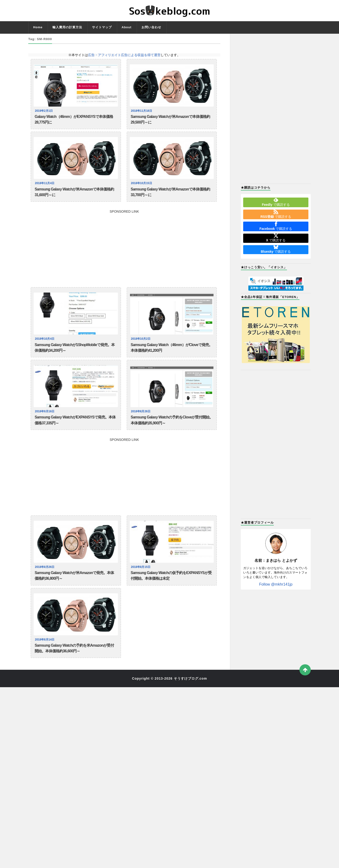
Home (38, 27)
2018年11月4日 (45, 185)
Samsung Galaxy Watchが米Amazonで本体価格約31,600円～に (74, 195)
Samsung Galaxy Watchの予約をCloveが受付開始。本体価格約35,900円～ (172, 427)
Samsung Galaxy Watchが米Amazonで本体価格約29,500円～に (170, 120)
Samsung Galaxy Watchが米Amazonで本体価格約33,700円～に (170, 195)
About (127, 27)
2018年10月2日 (141, 343)
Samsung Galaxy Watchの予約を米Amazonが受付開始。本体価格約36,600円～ (74, 659)
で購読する (276, 202)
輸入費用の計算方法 (67, 27)
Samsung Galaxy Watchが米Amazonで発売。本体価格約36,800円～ (74, 585)
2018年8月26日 (141, 417)
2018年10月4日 (45, 343)
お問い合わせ (151, 27)
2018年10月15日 (142, 185)
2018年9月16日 (45, 417)
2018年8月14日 (45, 650)
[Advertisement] (124, 250)
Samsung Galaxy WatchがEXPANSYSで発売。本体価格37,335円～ (75, 427)
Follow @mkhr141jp (276, 584)
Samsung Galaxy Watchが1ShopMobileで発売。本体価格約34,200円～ (75, 353)
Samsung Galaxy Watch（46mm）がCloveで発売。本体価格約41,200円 (172, 353)
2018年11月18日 (142, 111)
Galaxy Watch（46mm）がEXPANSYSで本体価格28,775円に (74, 120)
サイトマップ (102, 27)
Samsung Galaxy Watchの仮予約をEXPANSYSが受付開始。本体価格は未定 (171, 585)
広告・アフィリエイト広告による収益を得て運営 (124, 55)
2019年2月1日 (44, 111)
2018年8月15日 (141, 575)
